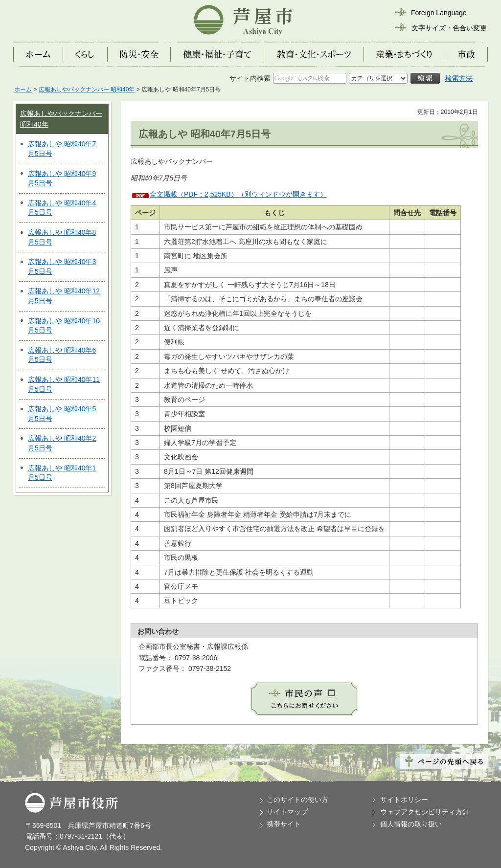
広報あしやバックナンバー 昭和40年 (87, 89)
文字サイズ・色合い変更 (449, 28)
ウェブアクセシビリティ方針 (425, 812)
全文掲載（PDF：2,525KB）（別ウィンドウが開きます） (238, 194)
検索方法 (459, 78)
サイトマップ (287, 812)
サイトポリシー (404, 800)
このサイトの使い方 (297, 800)
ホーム (23, 89)
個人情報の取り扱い (411, 824)
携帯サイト (284, 824)
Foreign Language (439, 13)
